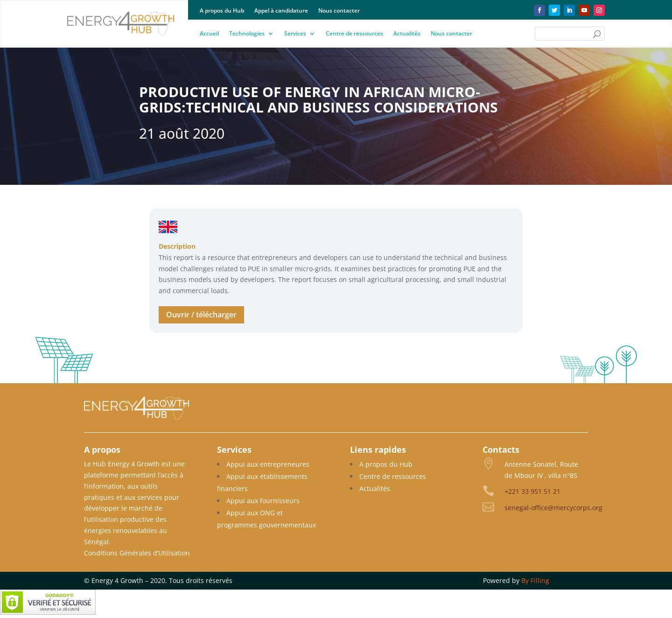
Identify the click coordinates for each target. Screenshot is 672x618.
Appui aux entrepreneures (268, 464)
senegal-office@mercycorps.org (553, 508)
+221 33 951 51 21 (532, 491)
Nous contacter (339, 11)
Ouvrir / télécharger (201, 315)
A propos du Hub (222, 11)
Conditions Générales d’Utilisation (137, 553)
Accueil (209, 34)
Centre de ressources (354, 34)
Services (295, 34)
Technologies (247, 34)
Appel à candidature (281, 11)
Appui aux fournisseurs (263, 501)
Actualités (407, 34)
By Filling (535, 580)
